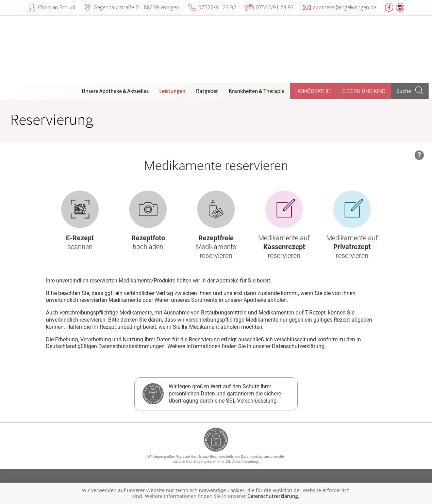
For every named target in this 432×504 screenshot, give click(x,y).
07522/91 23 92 (217, 7)
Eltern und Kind (364, 91)
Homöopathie (313, 91)
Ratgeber (207, 91)
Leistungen (172, 91)
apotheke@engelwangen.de (345, 7)
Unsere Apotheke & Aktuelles (115, 91)
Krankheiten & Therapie (256, 91)
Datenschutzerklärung (273, 496)
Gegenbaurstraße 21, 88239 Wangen (136, 7)
